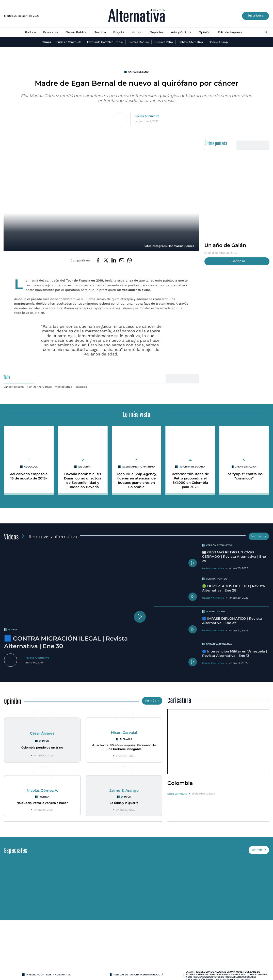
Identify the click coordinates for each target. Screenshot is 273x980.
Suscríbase (255, 16)
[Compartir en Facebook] (98, 261)
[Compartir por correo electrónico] (122, 261)
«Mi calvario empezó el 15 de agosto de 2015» (29, 476)
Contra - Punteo (216, 579)
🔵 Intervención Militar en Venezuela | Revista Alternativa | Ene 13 (235, 653)
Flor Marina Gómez (39, 387)
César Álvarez (42, 733)
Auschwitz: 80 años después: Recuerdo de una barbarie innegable (124, 747)
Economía (51, 32)
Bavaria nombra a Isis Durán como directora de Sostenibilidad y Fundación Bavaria (83, 480)
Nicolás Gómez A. (42, 790)
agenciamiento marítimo (138, 467)
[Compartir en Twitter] (106, 261)
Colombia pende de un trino (42, 748)
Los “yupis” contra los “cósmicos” (244, 476)
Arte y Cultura (181, 32)
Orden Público (76, 32)
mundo (12, 630)
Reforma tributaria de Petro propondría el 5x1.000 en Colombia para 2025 (190, 480)
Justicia (100, 32)
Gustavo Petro (164, 42)
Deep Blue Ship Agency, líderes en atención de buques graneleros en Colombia (136, 480)
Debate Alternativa (191, 42)
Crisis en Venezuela (69, 42)
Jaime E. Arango (124, 790)
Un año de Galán (225, 245)
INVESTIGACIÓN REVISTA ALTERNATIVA (48, 975)
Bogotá (119, 32)
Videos (11, 536)
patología (82, 387)
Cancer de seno (138, 72)
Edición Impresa (230, 32)
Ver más (259, 536)
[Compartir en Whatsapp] (130, 261)
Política (30, 32)
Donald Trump (218, 42)
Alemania (126, 739)
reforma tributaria (192, 467)
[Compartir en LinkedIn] (114, 261)
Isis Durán (85, 467)
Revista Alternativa (147, 116)
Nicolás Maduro (139, 42)
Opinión (205, 32)
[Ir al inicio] (136, 16)
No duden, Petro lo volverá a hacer (42, 803)
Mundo (137, 32)
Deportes (157, 32)
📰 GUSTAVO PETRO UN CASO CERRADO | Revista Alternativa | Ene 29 (234, 556)
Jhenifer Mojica (246, 467)
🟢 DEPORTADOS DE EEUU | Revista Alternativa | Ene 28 (234, 588)
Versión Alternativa (219, 545)
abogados (31, 467)
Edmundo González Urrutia (105, 42)
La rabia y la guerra (124, 803)
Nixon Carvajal (124, 733)
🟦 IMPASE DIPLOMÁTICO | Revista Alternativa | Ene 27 (232, 621)
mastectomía (63, 387)
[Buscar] (266, 32)
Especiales (16, 850)
